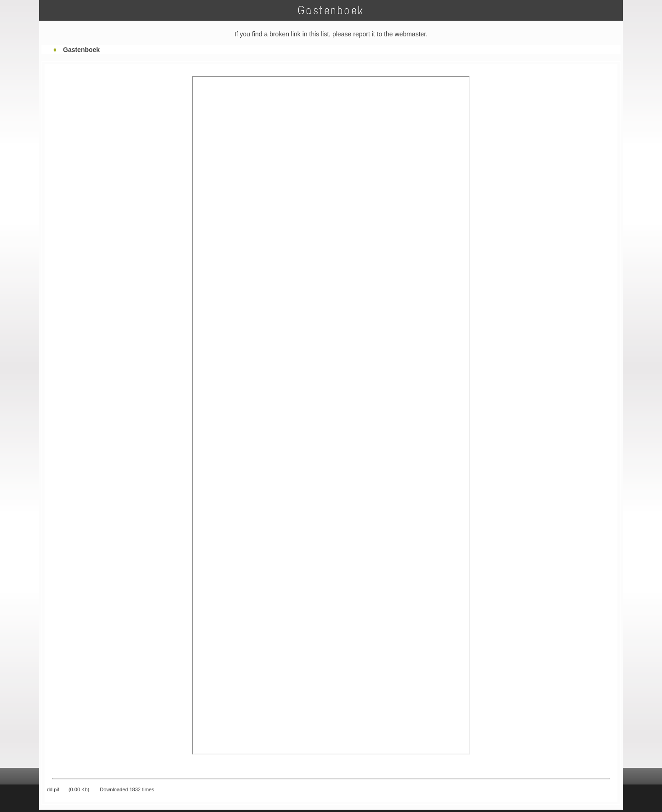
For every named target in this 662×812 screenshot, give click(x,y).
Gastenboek (81, 50)
